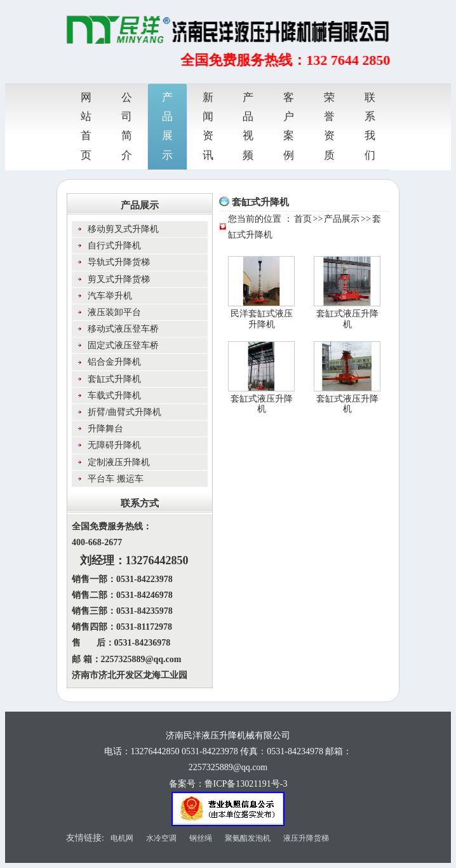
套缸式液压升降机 (347, 319)
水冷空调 (161, 838)
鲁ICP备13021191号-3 (246, 784)
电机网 (122, 838)
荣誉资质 (329, 125)
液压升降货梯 (306, 838)
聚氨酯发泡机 (248, 838)
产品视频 (248, 125)
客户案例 (289, 125)
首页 (303, 219)
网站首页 (86, 125)
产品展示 (167, 125)
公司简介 (127, 125)
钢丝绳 (201, 838)
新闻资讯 (208, 125)
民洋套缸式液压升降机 (262, 319)
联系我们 (370, 125)
